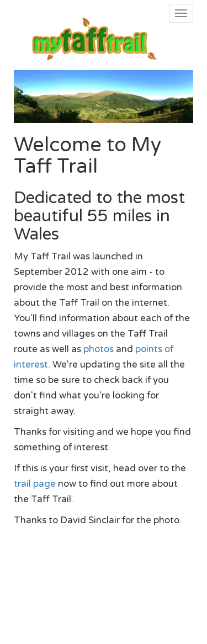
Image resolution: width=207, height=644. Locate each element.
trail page (35, 484)
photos (99, 349)
